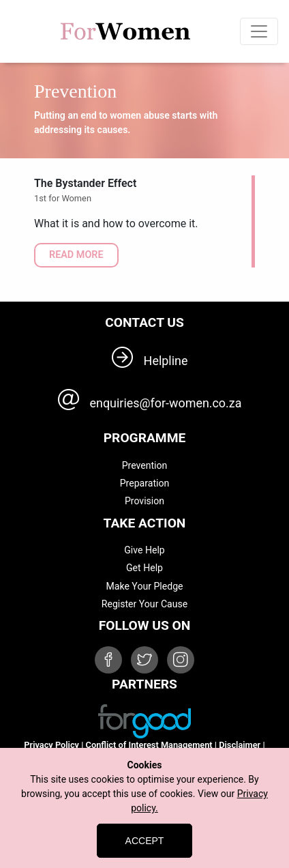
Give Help (144, 550)
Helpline (166, 361)
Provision (144, 501)
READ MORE (76, 255)
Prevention (145, 465)
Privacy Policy (51, 745)
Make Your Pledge (144, 586)
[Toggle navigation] (259, 31)
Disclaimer (240, 745)
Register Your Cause (144, 604)
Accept (145, 841)
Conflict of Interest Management (149, 745)
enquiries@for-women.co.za (166, 403)
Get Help (144, 568)
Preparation (145, 483)
